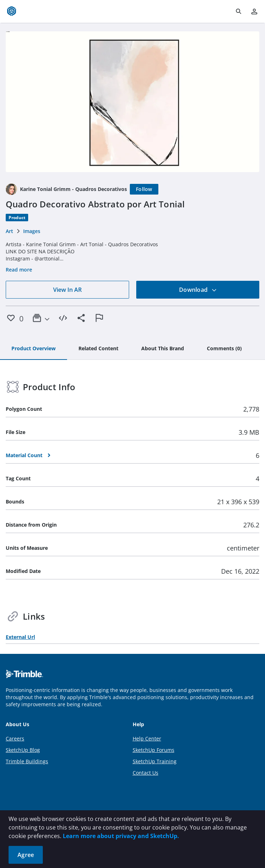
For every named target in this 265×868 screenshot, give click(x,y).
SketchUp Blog (23, 750)
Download (198, 290)
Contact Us (146, 773)
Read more (19, 270)
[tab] (34, 349)
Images (32, 231)
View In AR (67, 290)
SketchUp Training (155, 761)
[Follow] (144, 189)
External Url (20, 637)
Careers (15, 738)
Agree (26, 855)
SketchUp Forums (154, 750)
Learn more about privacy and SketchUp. (121, 836)
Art (9, 231)
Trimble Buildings (27, 761)
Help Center (147, 738)
